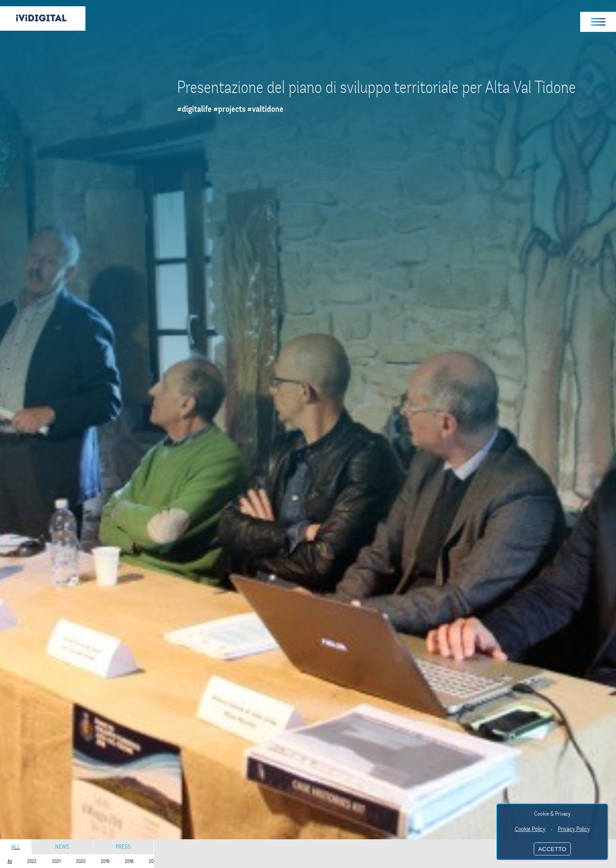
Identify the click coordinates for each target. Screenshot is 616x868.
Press (123, 847)
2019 (105, 861)
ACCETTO (552, 849)
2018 (129, 861)
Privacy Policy (574, 829)
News (62, 847)
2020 (81, 861)
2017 (153, 861)
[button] (598, 22)
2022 (32, 861)
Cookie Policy (530, 829)
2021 (56, 861)
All (16, 847)
